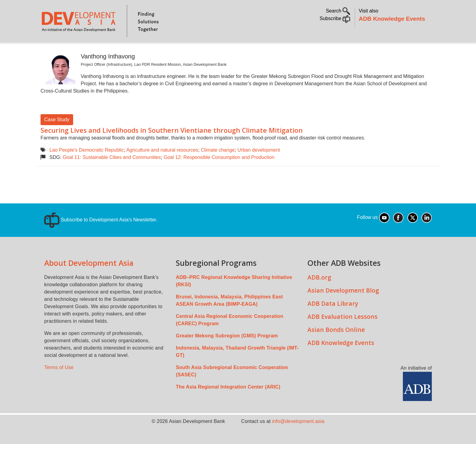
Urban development (259, 167)
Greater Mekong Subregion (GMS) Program (227, 353)
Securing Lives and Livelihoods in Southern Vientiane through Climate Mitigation (172, 147)
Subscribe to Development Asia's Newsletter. (101, 237)
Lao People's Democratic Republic (87, 167)
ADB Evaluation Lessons (343, 334)
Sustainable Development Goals (204, 50)
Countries (137, 50)
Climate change (218, 167)
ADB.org (319, 294)
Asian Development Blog (343, 307)
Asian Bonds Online (336, 347)
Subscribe (335, 18)
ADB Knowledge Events (392, 19)
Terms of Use (59, 384)
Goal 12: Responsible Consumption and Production (219, 174)
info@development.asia (298, 438)
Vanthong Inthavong (108, 73)
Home (49, 51)
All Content (272, 50)
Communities (313, 50)
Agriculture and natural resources (162, 167)
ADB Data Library (333, 320)
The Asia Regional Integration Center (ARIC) (228, 404)
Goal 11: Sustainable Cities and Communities (112, 174)
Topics (99, 50)
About (73, 50)
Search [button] (338, 11)
